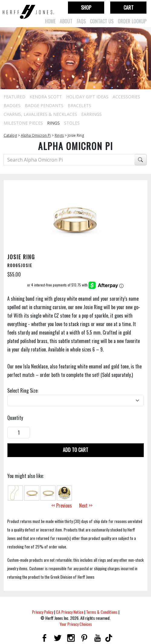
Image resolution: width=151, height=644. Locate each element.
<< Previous (62, 505)
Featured (14, 97)
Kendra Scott (46, 97)
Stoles (72, 123)
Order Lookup (132, 21)
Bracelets (79, 105)
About (66, 21)
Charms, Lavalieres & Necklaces (40, 114)
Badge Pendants (44, 105)
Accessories (126, 97)
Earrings (92, 114)
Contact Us (102, 21)
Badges (12, 105)
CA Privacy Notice (70, 612)
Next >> (86, 505)
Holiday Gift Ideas (87, 97)
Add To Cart (75, 450)
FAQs (81, 21)
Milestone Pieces (23, 123)
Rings (53, 123)
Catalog (10, 135)
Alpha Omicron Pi (36, 135)
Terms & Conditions (102, 612)
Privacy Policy (43, 612)
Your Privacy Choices (76, 624)
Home (50, 21)
